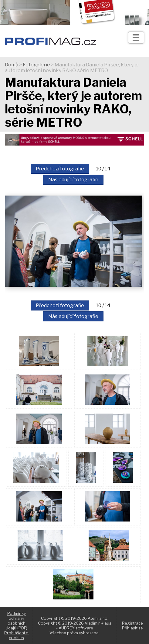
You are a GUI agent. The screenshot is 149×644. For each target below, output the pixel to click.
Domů (12, 65)
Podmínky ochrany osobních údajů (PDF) (17, 621)
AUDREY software (76, 628)
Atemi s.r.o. (98, 618)
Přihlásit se (132, 628)
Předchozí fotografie (60, 169)
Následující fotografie (73, 180)
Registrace (132, 623)
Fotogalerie (36, 65)
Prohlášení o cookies (16, 635)
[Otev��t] (136, 38)
